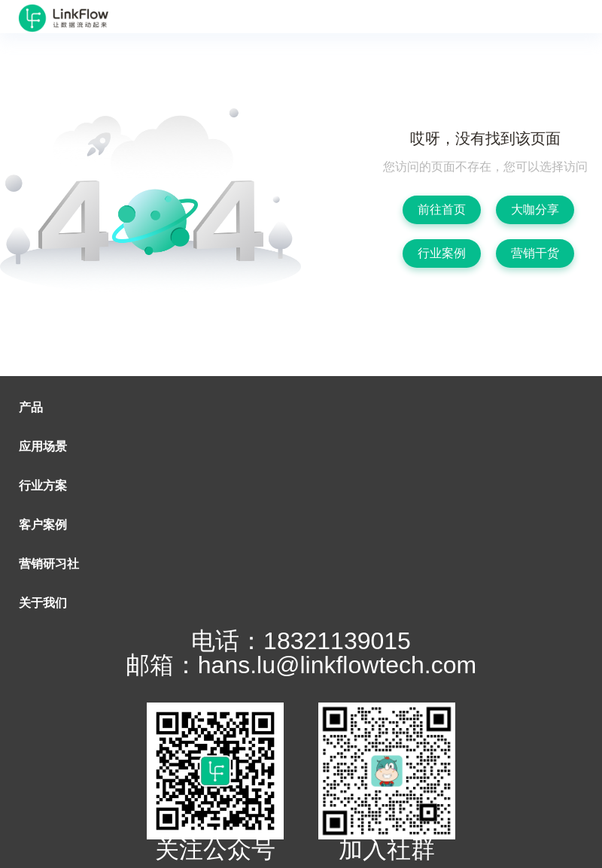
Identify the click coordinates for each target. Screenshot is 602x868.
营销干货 (535, 253)
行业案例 (442, 253)
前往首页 (442, 209)
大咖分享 (535, 209)
